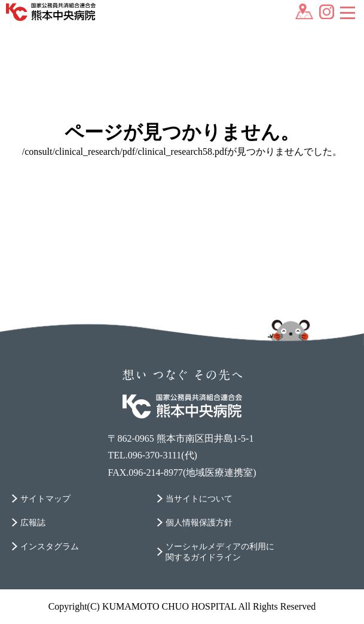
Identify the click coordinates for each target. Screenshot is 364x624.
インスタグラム (50, 547)
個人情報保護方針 (199, 523)
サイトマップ (45, 499)
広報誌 (33, 523)
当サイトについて (199, 499)
